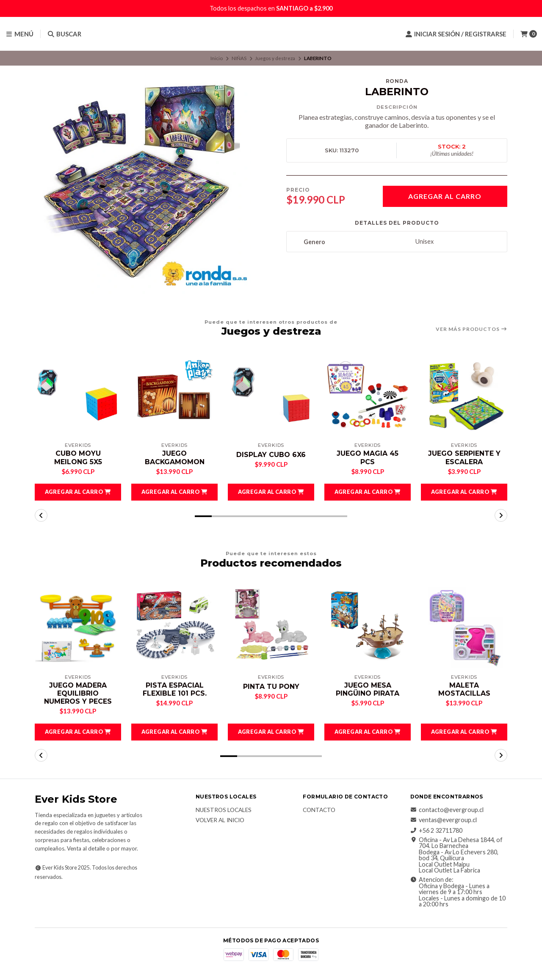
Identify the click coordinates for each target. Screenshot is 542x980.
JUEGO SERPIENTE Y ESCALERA (464, 457)
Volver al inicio (220, 821)
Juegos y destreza (275, 58)
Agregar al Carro (445, 196)
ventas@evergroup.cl (444, 820)
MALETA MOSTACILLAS (464, 689)
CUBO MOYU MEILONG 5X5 (78, 457)
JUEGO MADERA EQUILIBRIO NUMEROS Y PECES (78, 693)
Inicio (217, 58)
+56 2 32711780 (436, 831)
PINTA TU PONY (271, 687)
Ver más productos (471, 329)
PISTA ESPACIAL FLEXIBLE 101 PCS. (175, 689)
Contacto (319, 810)
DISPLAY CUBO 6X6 (271, 455)
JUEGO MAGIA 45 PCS (368, 457)
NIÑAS (239, 58)
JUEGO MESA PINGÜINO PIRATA (368, 689)
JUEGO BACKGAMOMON (174, 457)
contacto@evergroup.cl (447, 810)
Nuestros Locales (224, 810)
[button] (78, 492)
